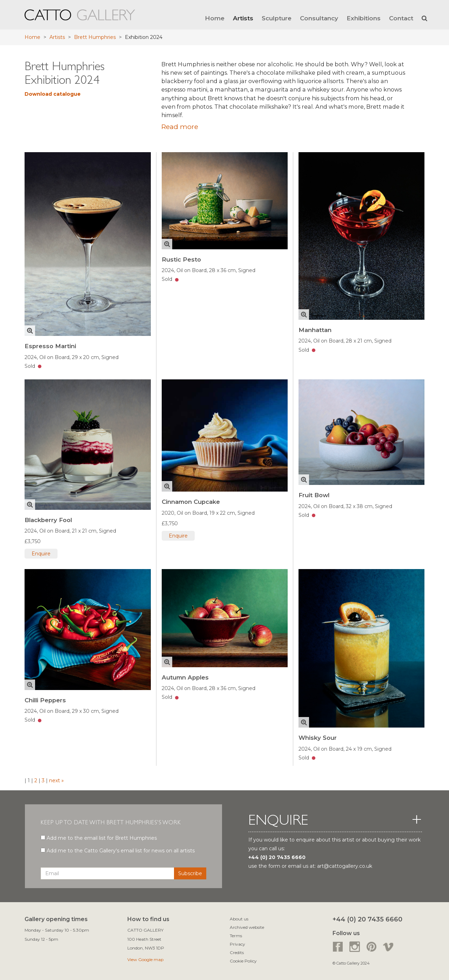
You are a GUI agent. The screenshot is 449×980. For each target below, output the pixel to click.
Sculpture (277, 18)
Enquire (41, 554)
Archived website (247, 927)
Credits (237, 952)
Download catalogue (53, 94)
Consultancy (319, 18)
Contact (401, 18)
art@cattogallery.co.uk (345, 866)
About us (239, 919)
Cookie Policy (243, 961)
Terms (236, 936)
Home (215, 18)
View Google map (145, 959)
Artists (243, 18)
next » (56, 780)
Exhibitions (364, 18)
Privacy (237, 944)
